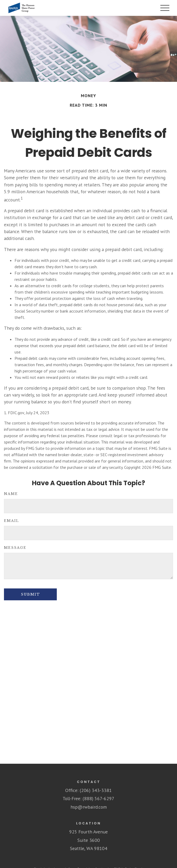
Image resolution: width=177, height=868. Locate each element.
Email (11, 521)
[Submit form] (30, 594)
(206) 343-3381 (96, 790)
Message (15, 548)
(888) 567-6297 (99, 798)
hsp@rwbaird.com (89, 807)
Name (11, 494)
